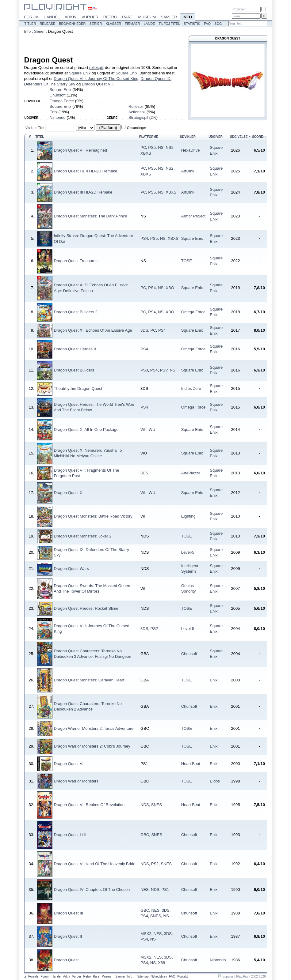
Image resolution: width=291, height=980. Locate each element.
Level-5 (188, 552)
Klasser (114, 24)
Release (47, 24)
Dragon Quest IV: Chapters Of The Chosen (92, 890)
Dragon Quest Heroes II (75, 349)
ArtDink (188, 171)
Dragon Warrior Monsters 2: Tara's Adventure (94, 728)
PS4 (144, 238)
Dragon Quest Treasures (76, 261)
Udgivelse (239, 137)
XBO (170, 288)
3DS (144, 330)
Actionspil (137, 112)
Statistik (192, 24)
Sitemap (143, 976)
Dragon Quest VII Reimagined (80, 150)
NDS (145, 805)
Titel (41, 128)
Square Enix (80, 73)
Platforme (149, 137)
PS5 (152, 147)
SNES (157, 805)
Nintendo (58, 117)
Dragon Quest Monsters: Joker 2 (83, 536)
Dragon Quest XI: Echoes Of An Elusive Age (93, 330)
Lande (149, 24)
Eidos (215, 781)
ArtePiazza (191, 473)
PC (143, 147)
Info (187, 17)
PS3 (144, 370)
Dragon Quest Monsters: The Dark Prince (91, 216)
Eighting (188, 516)
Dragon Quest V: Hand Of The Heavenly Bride (95, 864)
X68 (161, 963)
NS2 (169, 147)
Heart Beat (191, 764)
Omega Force (62, 101)
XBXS (146, 153)
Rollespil (136, 106)
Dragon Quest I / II (70, 835)
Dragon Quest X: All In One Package (86, 430)
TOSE (187, 261)
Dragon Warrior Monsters (76, 781)
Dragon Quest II (68, 936)
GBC (145, 835)
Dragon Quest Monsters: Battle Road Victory (93, 516)
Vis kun (31, 128)
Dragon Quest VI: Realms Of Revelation (89, 805)
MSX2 (146, 934)
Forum (32, 17)
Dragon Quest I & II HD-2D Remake (86, 171)
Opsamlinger (136, 128)
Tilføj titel (169, 24)
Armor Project (193, 216)
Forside (33, 976)
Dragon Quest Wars (71, 569)
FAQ (207, 24)
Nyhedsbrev (159, 976)
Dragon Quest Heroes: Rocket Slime (86, 608)
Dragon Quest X (68, 493)
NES (145, 890)
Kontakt (182, 976)
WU (152, 430)
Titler (30, 24)
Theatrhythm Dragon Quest (78, 388)
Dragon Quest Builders (74, 370)
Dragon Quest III (69, 913)
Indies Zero (191, 388)
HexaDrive (191, 150)
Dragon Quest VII (97, 84)
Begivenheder (72, 24)
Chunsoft (58, 95)
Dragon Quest (66, 960)
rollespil (96, 68)
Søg (218, 24)
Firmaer (132, 24)
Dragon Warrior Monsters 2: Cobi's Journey (92, 746)
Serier (96, 24)
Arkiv (71, 17)
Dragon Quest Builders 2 (76, 312)
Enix (54, 112)
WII (144, 430)
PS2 (154, 629)
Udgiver (216, 137)
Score (258, 137)
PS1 (165, 890)
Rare (128, 17)
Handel (52, 17)
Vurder (90, 17)
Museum (147, 17)
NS (161, 147)
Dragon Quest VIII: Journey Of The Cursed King (96, 79)
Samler (169, 17)
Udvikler (188, 137)
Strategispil (138, 117)
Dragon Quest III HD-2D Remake (83, 192)
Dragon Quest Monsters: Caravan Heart (89, 680)
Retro (110, 17)
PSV (164, 370)
